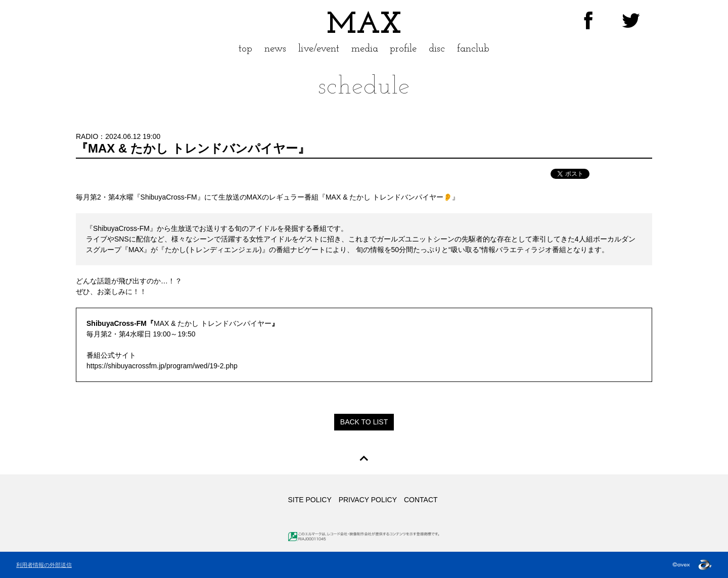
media (365, 49)
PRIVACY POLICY (368, 500)
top (245, 49)
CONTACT (421, 500)
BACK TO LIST (364, 422)
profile (403, 49)
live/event (319, 49)
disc (437, 49)
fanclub (473, 49)
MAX (364, 25)
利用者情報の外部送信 (44, 565)
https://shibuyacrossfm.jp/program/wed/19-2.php (162, 366)
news (275, 49)
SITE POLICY (309, 500)
